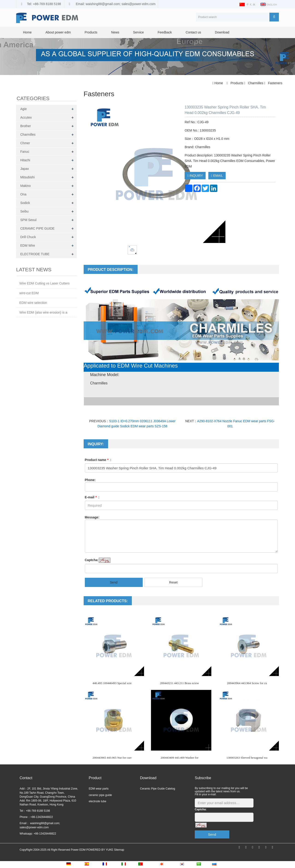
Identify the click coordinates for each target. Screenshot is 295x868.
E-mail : (92, 497)
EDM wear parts (99, 789)
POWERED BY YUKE (100, 850)
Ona (23, 194)
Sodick (25, 203)
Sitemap (119, 850)
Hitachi (25, 160)
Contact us (193, 32)
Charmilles (256, 83)
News (115, 32)
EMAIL (217, 176)
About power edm (58, 32)
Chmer (25, 143)
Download (222, 32)
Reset (173, 582)
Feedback (165, 32)
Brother (26, 126)
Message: (92, 517)
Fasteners (275, 83)
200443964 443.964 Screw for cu (247, 683)
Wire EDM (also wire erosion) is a (43, 312)
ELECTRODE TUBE (35, 254)
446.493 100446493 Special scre (112, 683)
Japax (25, 169)
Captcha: (92, 560)
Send (114, 582)
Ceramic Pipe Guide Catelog (158, 789)
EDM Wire (28, 245)
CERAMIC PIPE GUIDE (37, 228)
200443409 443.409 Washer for (180, 758)
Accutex (26, 117)
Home (27, 32)
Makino (25, 186)
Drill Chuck (28, 237)
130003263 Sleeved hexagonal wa (247, 758)
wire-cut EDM (29, 293)
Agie (24, 109)
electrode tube (97, 801)
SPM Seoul (28, 220)
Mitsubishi (27, 177)
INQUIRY (195, 176)
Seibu (24, 211)
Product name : (98, 460)
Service (138, 32)
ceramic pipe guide (100, 795)
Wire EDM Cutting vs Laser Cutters (44, 283)
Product (95, 778)
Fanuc (25, 152)
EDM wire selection (33, 303)
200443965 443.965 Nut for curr (112, 758)
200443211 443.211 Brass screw (179, 683)
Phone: (90, 480)
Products (91, 32)
